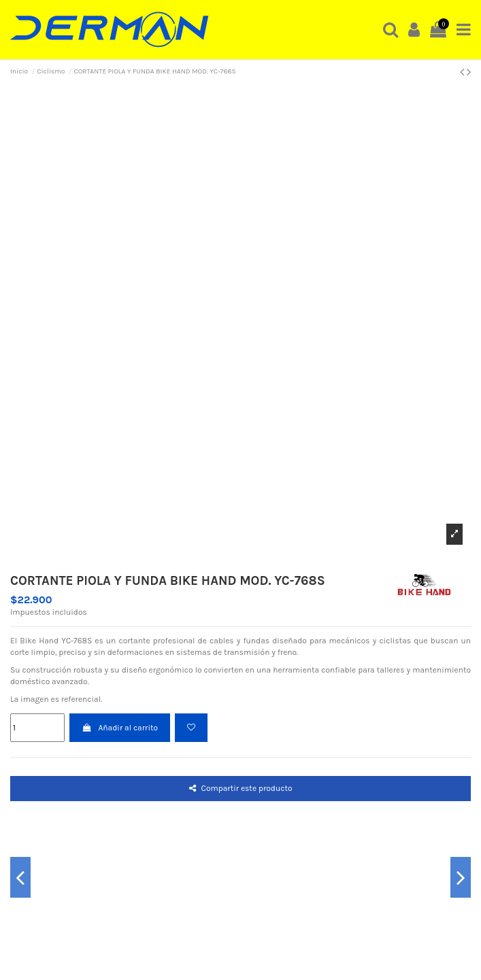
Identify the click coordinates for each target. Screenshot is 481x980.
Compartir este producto (241, 788)
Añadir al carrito (120, 728)
